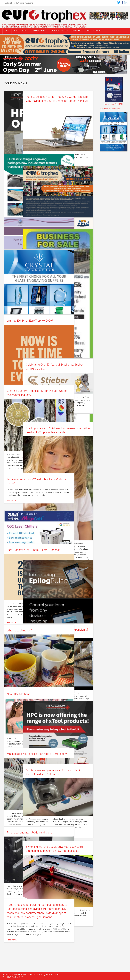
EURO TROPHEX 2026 (59, 31)
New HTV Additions (19, 694)
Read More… (57, 161)
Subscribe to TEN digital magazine (19, 3)
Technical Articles (38, 31)
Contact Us (77, 31)
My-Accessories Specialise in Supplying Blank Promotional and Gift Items (70, 774)
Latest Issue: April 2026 (114, 104)
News (7, 31)
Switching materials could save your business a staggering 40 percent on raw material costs (71, 851)
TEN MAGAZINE (20, 31)
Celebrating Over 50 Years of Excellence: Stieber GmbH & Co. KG (71, 369)
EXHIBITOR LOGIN (93, 31)
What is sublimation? (20, 630)
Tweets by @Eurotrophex (110, 109)
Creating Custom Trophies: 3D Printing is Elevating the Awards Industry (25, 395)
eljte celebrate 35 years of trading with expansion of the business (70, 634)
